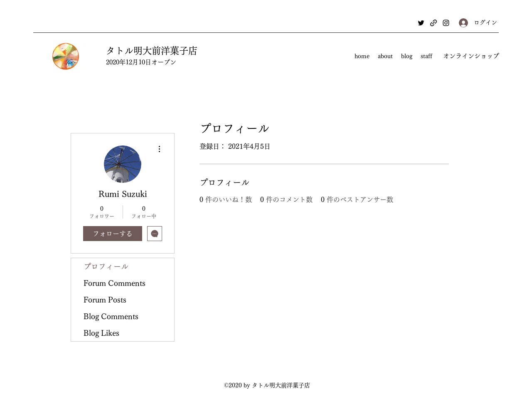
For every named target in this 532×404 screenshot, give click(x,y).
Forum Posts (105, 300)
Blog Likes (101, 333)
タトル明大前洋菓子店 (152, 51)
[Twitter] (421, 23)
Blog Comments (111, 316)
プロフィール (106, 266)
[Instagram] (446, 23)
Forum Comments (115, 283)
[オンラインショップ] (471, 56)
